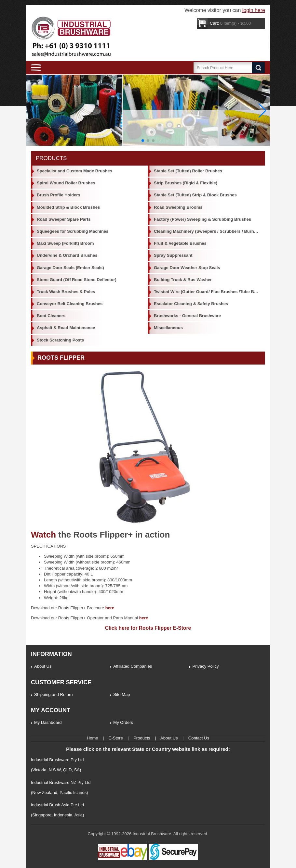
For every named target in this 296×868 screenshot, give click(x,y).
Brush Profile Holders (59, 195)
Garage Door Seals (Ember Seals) (70, 268)
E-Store (116, 738)
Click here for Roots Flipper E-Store (148, 628)
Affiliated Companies (133, 666)
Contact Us (199, 738)
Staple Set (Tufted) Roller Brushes (188, 171)
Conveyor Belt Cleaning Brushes (70, 304)
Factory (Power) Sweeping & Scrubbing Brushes (202, 219)
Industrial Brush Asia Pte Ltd (57, 805)
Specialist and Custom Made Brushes (74, 171)
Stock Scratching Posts (60, 340)
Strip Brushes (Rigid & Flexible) (186, 183)
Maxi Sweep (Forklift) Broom (65, 243)
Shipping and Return (54, 694)
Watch (43, 535)
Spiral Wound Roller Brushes (66, 183)
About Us (43, 666)
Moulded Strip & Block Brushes (68, 207)
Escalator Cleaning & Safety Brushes (191, 304)
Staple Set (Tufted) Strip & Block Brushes (195, 195)
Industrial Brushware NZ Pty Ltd (61, 782)
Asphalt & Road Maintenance (66, 328)
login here (254, 10)
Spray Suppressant (173, 255)
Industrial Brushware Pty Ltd (57, 760)
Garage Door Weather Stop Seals (187, 268)
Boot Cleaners (51, 316)
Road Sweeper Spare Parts (64, 219)
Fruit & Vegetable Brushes (180, 243)
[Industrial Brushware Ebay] (123, 858)
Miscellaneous (168, 328)
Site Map (121, 694)
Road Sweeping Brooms (178, 207)
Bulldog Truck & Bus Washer (183, 280)
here (110, 608)
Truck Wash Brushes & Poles (66, 292)
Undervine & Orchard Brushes (67, 255)
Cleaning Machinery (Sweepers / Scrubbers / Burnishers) (209, 231)
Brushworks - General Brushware (187, 316)
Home (93, 738)
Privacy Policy (206, 666)
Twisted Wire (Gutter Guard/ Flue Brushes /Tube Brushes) (209, 292)
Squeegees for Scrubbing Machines (73, 231)
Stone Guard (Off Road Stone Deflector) (77, 280)
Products (142, 738)
